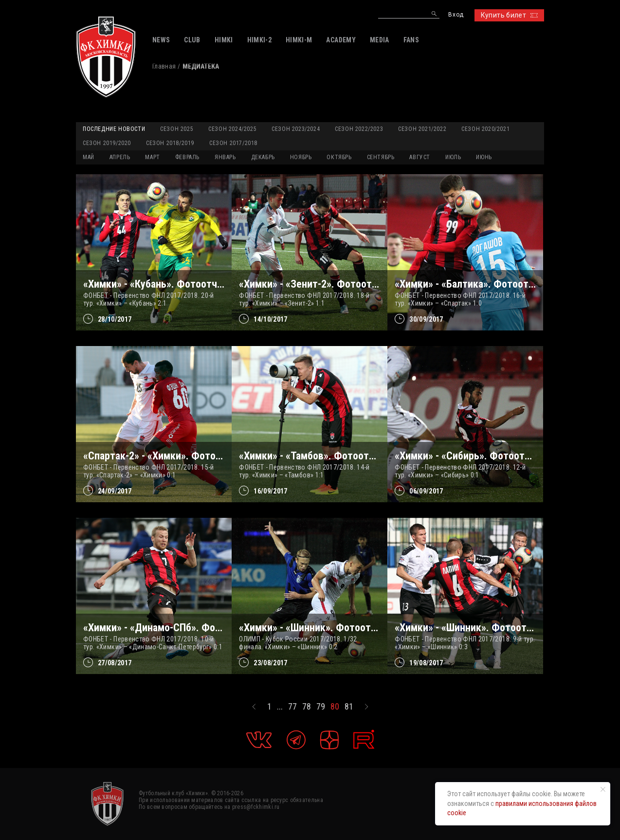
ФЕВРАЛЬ (187, 157)
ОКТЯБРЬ (339, 157)
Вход (456, 15)
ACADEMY (341, 40)
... (280, 707)
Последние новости (114, 129)
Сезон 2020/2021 (485, 129)
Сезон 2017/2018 (233, 143)
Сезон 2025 (177, 129)
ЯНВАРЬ (225, 157)
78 (307, 707)
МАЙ (89, 157)
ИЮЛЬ (453, 157)
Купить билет (509, 15)
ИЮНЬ (484, 157)
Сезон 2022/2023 (359, 129)
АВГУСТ (420, 157)
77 (292, 707)
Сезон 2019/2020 (107, 143)
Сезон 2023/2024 (296, 129)
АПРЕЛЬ (120, 157)
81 (349, 707)
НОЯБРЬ (301, 157)
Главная (164, 66)
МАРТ (152, 157)
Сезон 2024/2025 (232, 129)
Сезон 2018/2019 (170, 143)
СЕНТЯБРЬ (381, 157)
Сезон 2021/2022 (422, 129)
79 (321, 707)
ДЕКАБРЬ (263, 157)
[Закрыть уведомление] (603, 789)
